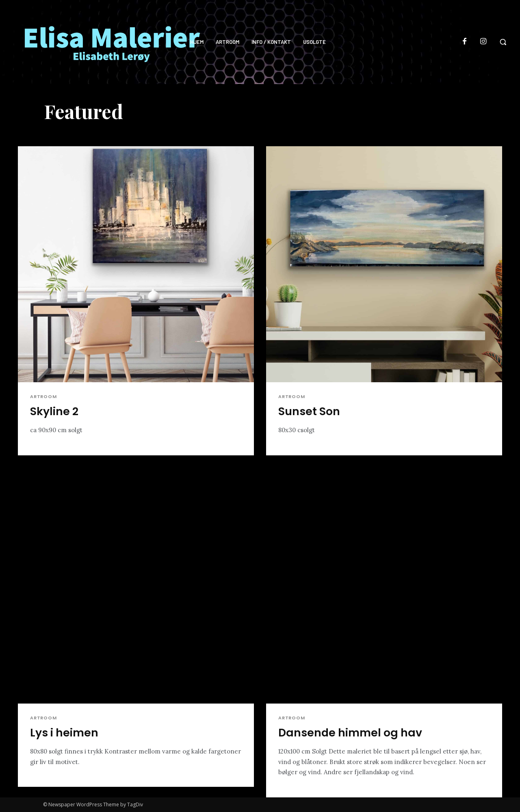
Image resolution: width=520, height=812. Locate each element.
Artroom (43, 397)
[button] (503, 42)
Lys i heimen (64, 733)
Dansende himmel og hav (351, 733)
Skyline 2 (54, 411)
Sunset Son (309, 411)
